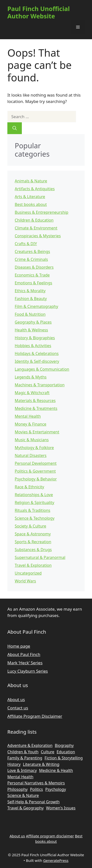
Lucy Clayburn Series (28, 671)
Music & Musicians (32, 440)
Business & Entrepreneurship (41, 212)
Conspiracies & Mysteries (38, 236)
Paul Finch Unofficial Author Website (39, 12)
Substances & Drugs (33, 550)
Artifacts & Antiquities (35, 189)
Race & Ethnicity (29, 487)
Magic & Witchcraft (32, 393)
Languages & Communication (42, 369)
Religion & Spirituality (34, 503)
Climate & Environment (36, 228)
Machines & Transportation (40, 385)
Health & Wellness (31, 330)
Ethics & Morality (30, 291)
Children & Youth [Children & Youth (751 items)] (23, 752)
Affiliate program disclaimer (50, 836)
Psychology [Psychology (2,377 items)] (56, 789)
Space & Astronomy (33, 534)
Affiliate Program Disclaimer (35, 716)
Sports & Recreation (33, 542)
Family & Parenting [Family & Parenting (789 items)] (25, 758)
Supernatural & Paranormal (40, 557)
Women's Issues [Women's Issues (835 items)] (61, 808)
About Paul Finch (24, 654)
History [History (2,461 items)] (14, 764)
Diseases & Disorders (34, 267)
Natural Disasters (31, 455)
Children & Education (34, 220)
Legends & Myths (31, 377)
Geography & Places (33, 322)
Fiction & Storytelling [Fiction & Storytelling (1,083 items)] (64, 758)
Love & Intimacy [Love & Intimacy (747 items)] (22, 770)
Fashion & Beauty (31, 299)
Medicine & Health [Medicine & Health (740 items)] (56, 770)
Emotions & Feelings (33, 283)
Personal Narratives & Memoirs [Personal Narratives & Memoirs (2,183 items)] (36, 783)
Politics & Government (35, 471)
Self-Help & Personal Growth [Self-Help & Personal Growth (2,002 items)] (33, 802)
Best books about (31, 204)
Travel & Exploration (33, 565)
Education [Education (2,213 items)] (66, 752)
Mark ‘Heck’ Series (25, 663)
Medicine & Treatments (36, 408)
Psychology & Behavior (36, 479)
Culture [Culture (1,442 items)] (47, 752)
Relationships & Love (34, 495)
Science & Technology (35, 518)
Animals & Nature (31, 181)
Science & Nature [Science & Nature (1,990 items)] (23, 795)
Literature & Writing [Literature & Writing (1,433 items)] (41, 764)
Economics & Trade (32, 275)
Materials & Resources (35, 401)
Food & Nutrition (30, 314)
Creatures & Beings (32, 252)
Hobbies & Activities (33, 346)
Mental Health (28, 416)
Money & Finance (31, 424)
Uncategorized (28, 573)
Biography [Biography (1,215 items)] (64, 745)
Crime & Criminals (31, 259)
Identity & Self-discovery (37, 361)
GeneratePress (56, 860)
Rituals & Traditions (33, 510)
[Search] (15, 128)
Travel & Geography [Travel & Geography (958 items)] (26, 808)
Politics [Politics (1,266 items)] (36, 789)
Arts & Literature (30, 197)
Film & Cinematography (36, 306)
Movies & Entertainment (37, 432)
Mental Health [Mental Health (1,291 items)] (20, 777)
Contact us (18, 708)
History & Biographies (35, 338)
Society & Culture (30, 526)
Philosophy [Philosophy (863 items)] (18, 789)
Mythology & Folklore (34, 448)
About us (16, 699)
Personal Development (36, 463)
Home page (19, 646)
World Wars (25, 581)
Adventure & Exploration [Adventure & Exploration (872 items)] (30, 745)
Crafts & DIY (26, 244)
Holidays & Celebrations (37, 353)
